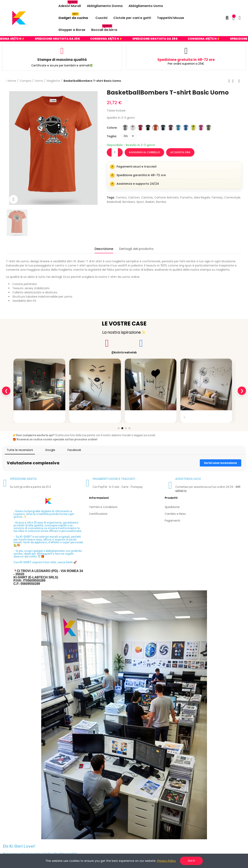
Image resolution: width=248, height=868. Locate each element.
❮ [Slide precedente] (6, 391)
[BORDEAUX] (171, 128)
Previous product (229, 81)
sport (140, 202)
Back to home (234, 81)
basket (150, 202)
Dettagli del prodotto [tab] (136, 249)
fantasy (217, 197)
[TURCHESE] (178, 128)
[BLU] (163, 128)
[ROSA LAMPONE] (201, 128)
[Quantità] (115, 152)
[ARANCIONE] (156, 128)
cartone (147, 197)
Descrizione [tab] (104, 249)
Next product (239, 81)
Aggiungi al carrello (144, 152)
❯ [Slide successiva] (242, 391)
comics (121, 197)
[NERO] (148, 128)
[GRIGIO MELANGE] (125, 128)
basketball (114, 202)
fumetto (186, 197)
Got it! (191, 861)
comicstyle (232, 197)
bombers (129, 202)
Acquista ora (180, 152)
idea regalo (202, 197)
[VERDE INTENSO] (193, 128)
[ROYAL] (186, 128)
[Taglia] (129, 136)
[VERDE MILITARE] (209, 128)
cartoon (134, 197)
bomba (161, 202)
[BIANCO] (133, 128)
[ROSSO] (140, 128)
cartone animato (167, 197)
